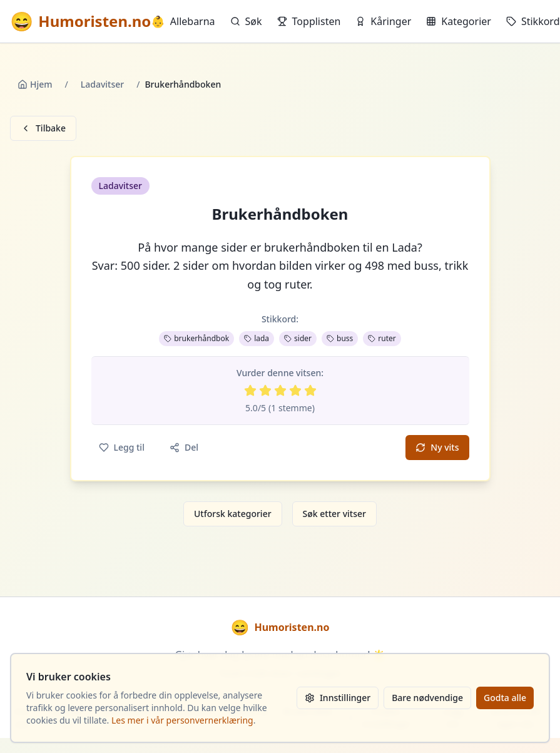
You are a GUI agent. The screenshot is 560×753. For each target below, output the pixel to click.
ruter (382, 338)
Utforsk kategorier (233, 514)
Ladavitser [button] (120, 186)
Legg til (122, 447)
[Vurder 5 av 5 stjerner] (310, 391)
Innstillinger (338, 698)
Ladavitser (102, 84)
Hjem (35, 84)
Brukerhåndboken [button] (280, 214)
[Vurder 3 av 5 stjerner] (280, 391)
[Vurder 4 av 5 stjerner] (295, 391)
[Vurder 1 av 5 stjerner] (250, 391)
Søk (246, 21)
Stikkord (533, 21)
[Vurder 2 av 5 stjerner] (265, 391)
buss (340, 338)
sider (298, 338)
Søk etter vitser (334, 514)
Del (184, 447)
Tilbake (43, 128)
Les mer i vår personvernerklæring (182, 720)
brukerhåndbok (196, 338)
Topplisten (309, 21)
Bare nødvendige (427, 698)
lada (257, 338)
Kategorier (459, 21)
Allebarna (183, 21)
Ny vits (437, 447)
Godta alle (505, 698)
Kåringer (383, 21)
